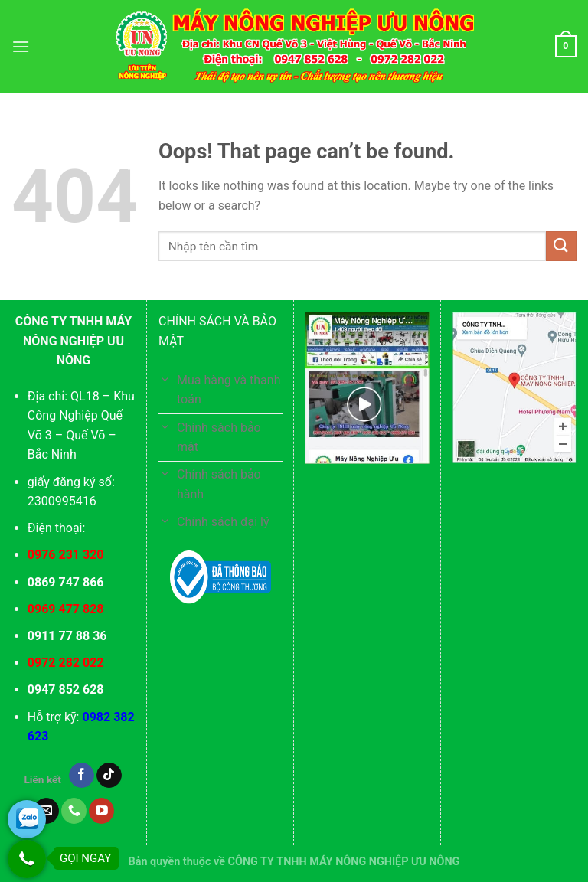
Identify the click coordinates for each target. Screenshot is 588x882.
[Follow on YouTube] (101, 811)
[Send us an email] (46, 811)
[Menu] (21, 46)
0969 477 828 (66, 609)
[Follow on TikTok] (109, 776)
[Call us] (74, 811)
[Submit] (561, 246)
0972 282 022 (66, 663)
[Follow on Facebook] (82, 776)
